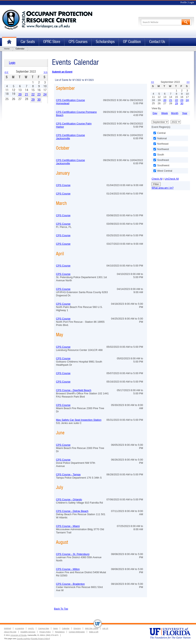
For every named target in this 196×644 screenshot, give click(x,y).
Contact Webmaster (77, 632)
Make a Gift (94, 632)
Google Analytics (24, 639)
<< (6, 72)
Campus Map (44, 628)
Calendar (66, 628)
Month (175, 113)
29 (33, 100)
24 (45, 94)
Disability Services (28, 632)
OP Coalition (132, 42)
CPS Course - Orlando (69, 499)
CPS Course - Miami (68, 526)
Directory (77, 628)
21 (27, 94)
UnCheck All (172, 179)
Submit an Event (62, 72)
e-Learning (19, 628)
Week (164, 113)
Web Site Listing (92, 628)
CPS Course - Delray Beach (72, 511)
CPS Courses (78, 42)
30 (39, 100)
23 (39, 94)
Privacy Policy (45, 632)
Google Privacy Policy (40, 639)
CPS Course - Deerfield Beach (74, 390)
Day (155, 113)
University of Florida (18, 635)
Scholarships (105, 42)
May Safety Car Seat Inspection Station (79, 420)
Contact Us (157, 42)
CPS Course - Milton (68, 569)
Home (9, 42)
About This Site (10, 632)
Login (191, 3)
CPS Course (63, 185)
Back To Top (61, 609)
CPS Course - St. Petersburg (73, 554)
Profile (184, 3)
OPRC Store (52, 42)
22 (33, 94)
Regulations (60, 632)
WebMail (7, 628)
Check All (157, 179)
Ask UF (105, 628)
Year (185, 113)
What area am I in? (163, 188)
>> (46, 72)
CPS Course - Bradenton (70, 584)
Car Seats (28, 42)
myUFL (31, 628)
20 (20, 94)
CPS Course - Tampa (68, 474)
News (55, 628)
